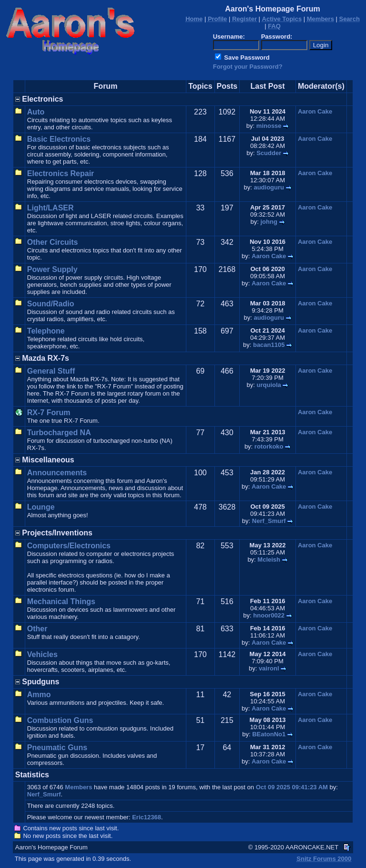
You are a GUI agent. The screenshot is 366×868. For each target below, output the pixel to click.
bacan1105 (269, 345)
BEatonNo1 (269, 734)
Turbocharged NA (59, 433)
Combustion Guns (60, 720)
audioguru (269, 187)
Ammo (39, 695)
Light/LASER (51, 208)
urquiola (269, 385)
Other (37, 629)
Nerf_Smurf (269, 521)
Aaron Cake (315, 111)
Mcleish (269, 559)
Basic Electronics (59, 139)
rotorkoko (269, 446)
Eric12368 (147, 817)
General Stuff (51, 371)
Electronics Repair (61, 173)
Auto (36, 112)
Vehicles (42, 654)
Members (78, 787)
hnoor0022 (269, 615)
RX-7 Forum (49, 413)
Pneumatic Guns (57, 748)
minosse (269, 126)
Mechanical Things (61, 601)
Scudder (269, 153)
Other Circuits (53, 242)
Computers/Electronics (69, 546)
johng (269, 222)
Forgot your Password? (248, 67)
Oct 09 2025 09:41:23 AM (292, 787)
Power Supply (52, 269)
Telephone (46, 331)
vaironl (269, 668)
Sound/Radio (51, 304)
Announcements (57, 473)
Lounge (41, 507)
